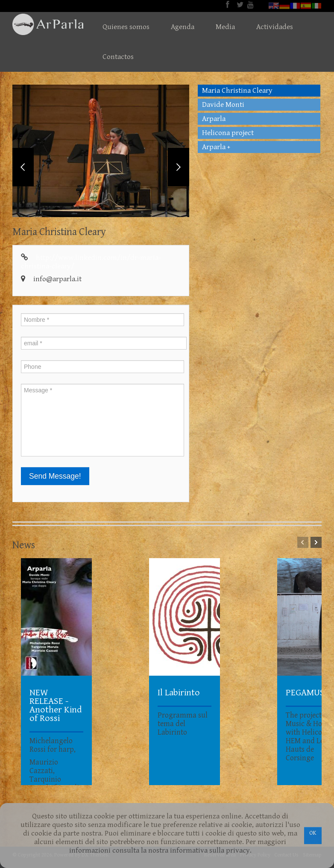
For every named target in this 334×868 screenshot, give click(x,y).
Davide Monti (223, 105)
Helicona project (228, 133)
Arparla (214, 119)
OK (313, 833)
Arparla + (216, 147)
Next (179, 167)
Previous (23, 167)
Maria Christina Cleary (237, 91)
